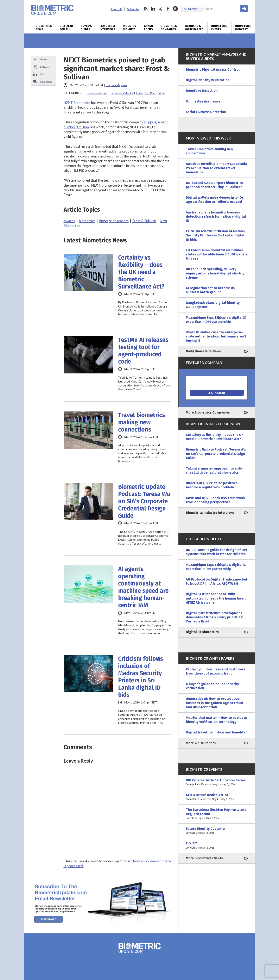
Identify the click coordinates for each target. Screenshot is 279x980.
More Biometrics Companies (208, 412)
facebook (168, 9)
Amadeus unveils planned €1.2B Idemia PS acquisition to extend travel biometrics (216, 168)
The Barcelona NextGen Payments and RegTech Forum (217, 814)
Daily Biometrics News (203, 351)
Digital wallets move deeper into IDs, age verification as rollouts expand (215, 200)
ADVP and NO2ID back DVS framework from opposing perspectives (215, 500)
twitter (160, 9)
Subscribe (133, 9)
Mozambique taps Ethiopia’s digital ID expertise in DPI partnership (216, 320)
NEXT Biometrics (77, 103)
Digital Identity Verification (208, 80)
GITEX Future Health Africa (217, 797)
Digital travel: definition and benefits (215, 732)
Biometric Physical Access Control (213, 70)
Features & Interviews (107, 28)
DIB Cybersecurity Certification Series (217, 782)
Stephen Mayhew (116, 85)
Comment (46, 82)
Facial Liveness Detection (206, 112)
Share (43, 59)
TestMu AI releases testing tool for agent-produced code (143, 351)
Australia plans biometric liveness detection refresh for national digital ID (216, 216)
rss (146, 9)
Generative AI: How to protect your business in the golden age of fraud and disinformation (214, 703)
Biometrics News (44, 28)
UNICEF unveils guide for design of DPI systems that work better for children (216, 552)
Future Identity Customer (217, 831)
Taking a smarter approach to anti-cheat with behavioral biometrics (214, 470)
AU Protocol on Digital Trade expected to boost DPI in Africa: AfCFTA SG (216, 581)
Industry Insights (130, 28)
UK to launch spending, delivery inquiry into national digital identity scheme (215, 273)
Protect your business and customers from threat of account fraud (215, 671)
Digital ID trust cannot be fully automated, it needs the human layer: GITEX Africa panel (216, 598)
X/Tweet (45, 67)
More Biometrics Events (204, 858)
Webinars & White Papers (194, 28)
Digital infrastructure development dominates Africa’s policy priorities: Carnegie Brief (214, 617)
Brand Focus (148, 28)
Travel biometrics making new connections (142, 422)
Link (42, 74)
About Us (116, 9)
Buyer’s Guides (86, 28)
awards (69, 221)
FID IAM (217, 845)
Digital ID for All (66, 28)
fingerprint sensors (114, 221)
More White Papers (201, 743)
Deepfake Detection (202, 91)
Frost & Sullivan (144, 221)
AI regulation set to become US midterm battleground (211, 290)
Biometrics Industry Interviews (210, 513)
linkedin (153, 9)
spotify (175, 9)
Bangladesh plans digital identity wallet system (213, 305)
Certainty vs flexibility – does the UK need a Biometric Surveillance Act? (141, 272)
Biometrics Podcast (243, 28)
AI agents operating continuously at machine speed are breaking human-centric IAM (143, 587)
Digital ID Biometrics (202, 632)
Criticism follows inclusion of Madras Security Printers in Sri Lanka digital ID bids (141, 677)
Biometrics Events (219, 28)
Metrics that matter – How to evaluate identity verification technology (216, 720)
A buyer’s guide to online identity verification (212, 686)
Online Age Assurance (203, 101)
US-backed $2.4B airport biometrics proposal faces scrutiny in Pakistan (214, 185)
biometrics (87, 221)
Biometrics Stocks (122, 93)
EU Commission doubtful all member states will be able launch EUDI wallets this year (217, 254)
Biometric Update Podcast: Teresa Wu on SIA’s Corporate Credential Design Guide (144, 501)
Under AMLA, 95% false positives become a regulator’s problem (212, 485)
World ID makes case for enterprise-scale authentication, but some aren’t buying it (216, 336)
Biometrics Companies (169, 28)
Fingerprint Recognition (150, 93)
